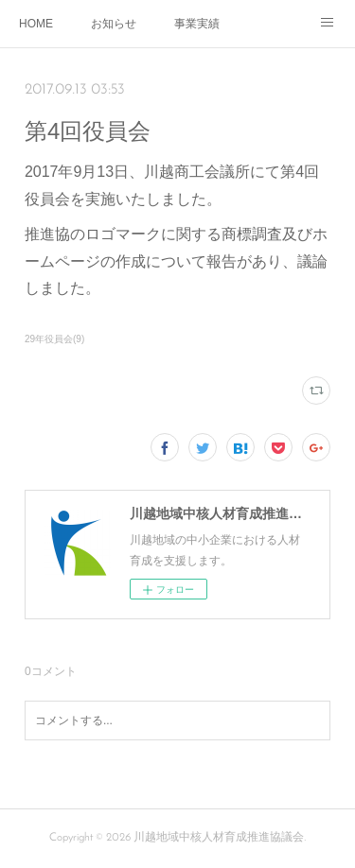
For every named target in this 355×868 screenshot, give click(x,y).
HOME (36, 24)
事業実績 (197, 24)
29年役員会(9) (54, 339)
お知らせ (114, 24)
